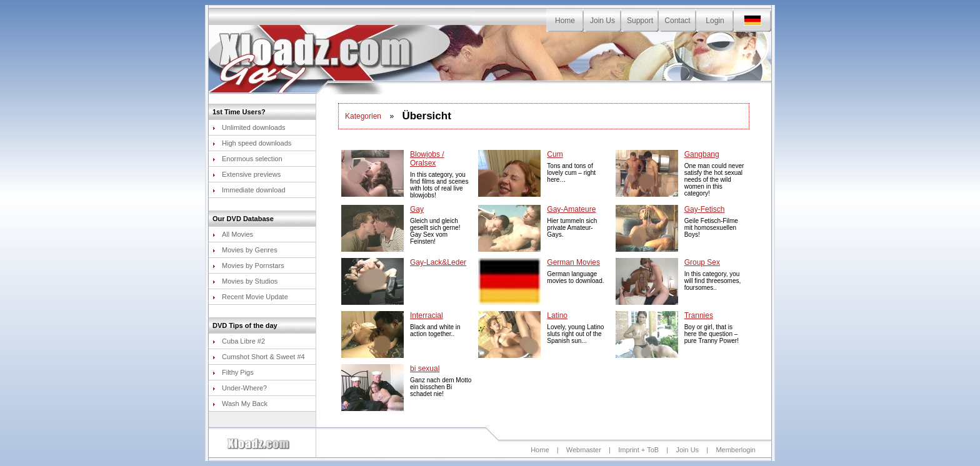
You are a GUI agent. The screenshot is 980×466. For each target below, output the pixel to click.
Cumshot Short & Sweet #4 (259, 357)
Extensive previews (247, 174)
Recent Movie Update (250, 297)
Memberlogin (736, 450)
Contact (677, 21)
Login (715, 21)
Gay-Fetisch (705, 209)
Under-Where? (240, 388)
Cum (555, 154)
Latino (557, 315)
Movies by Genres (245, 250)
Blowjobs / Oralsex (427, 159)
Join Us (602, 21)
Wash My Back (240, 404)
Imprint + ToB (638, 450)
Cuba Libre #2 (239, 341)
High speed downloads (252, 143)
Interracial (427, 315)
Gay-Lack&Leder (438, 262)
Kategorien (363, 116)
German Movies (573, 262)
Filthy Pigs (233, 372)
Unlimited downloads (249, 127)
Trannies (699, 315)
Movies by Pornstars (248, 265)
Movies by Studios (245, 281)
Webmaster (584, 450)
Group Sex (702, 262)
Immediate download (249, 190)
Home (565, 21)
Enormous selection (247, 159)
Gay (417, 209)
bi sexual (425, 369)
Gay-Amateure (571, 209)
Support (640, 21)
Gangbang (702, 154)
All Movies (233, 234)
